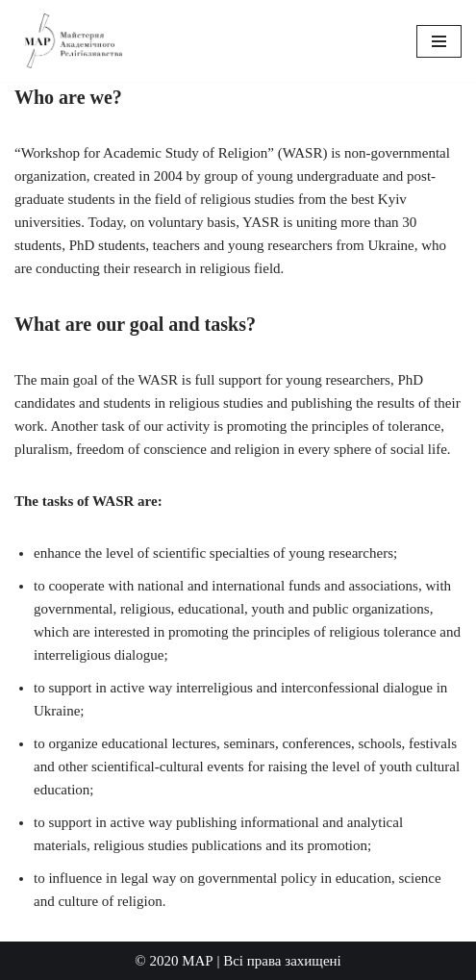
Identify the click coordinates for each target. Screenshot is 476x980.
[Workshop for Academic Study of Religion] (72, 41)
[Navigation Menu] (439, 41)
